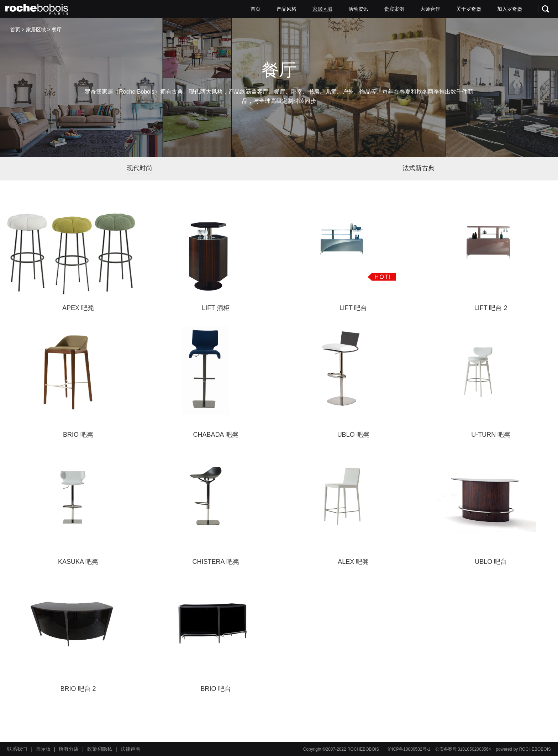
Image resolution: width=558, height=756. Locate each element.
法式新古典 (418, 168)
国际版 (43, 749)
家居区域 (322, 9)
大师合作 (430, 9)
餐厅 (57, 30)
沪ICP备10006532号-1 (409, 749)
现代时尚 (139, 168)
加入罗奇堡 (510, 9)
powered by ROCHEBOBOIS (523, 749)
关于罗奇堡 (469, 9)
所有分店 (69, 749)
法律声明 (131, 749)
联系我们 (17, 749)
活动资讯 (358, 9)
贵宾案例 (394, 9)
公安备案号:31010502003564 (463, 749)
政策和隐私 (100, 749)
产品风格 (286, 9)
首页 (256, 9)
